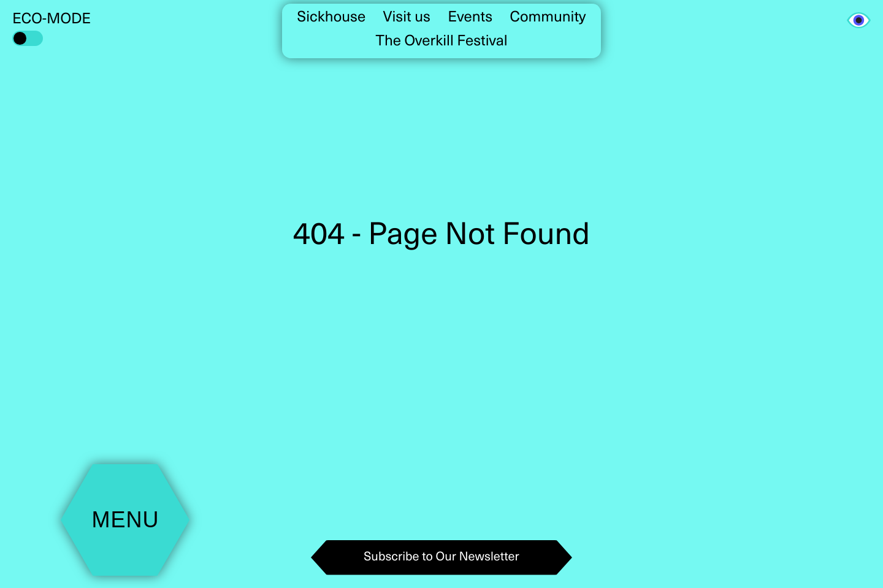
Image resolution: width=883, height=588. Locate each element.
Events (470, 18)
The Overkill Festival (442, 42)
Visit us (407, 18)
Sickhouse (332, 18)
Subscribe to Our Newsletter (442, 557)
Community (548, 18)
